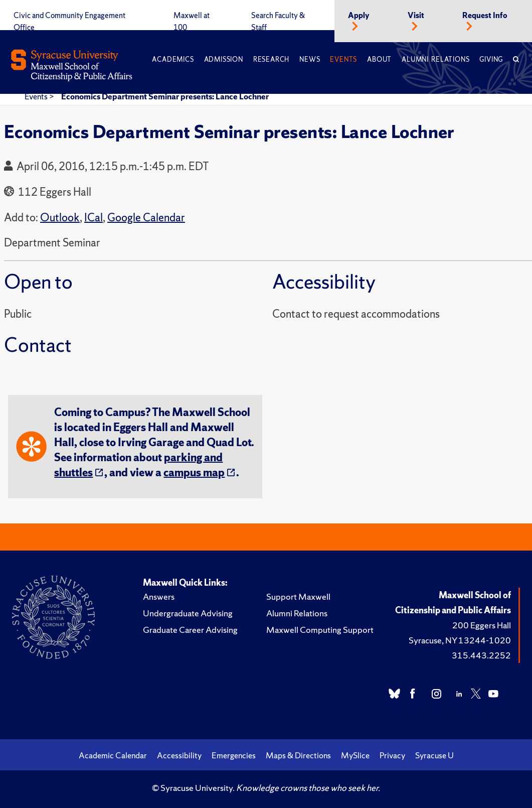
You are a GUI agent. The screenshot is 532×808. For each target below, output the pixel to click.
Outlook (60, 218)
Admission (224, 59)
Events (343, 59)
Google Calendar (146, 218)
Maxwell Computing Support (320, 630)
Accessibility (179, 755)
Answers (159, 596)
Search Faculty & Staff (278, 22)
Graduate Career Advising (190, 630)
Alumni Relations (435, 59)
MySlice (355, 755)
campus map (194, 473)
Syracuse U (434, 755)
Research (271, 59)
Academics (173, 59)
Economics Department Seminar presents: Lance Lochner (165, 96)
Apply (359, 16)
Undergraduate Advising (188, 613)
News (310, 59)
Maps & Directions (298, 755)
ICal (94, 218)
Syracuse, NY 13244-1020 (460, 640)
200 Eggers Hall (482, 625)
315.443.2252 (481, 655)
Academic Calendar (113, 755)
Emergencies (234, 755)
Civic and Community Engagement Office (69, 22)
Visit (416, 16)
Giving (491, 59)
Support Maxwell (298, 596)
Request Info (485, 16)
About (379, 59)
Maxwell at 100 (192, 22)
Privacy (392, 755)
